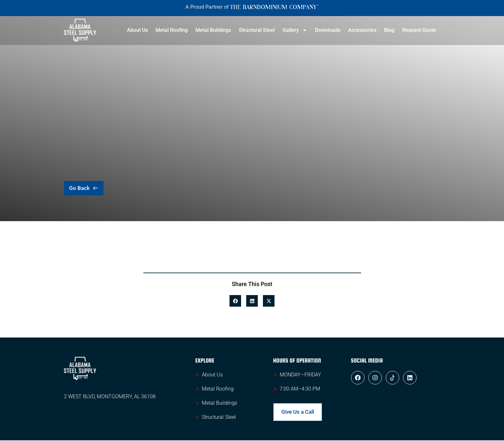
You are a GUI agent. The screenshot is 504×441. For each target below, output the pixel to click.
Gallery (295, 30)
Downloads (328, 30)
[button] (235, 301)
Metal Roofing (172, 30)
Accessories (362, 30)
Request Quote (419, 30)
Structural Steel (257, 30)
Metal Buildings (213, 30)
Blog (389, 30)
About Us (137, 30)
